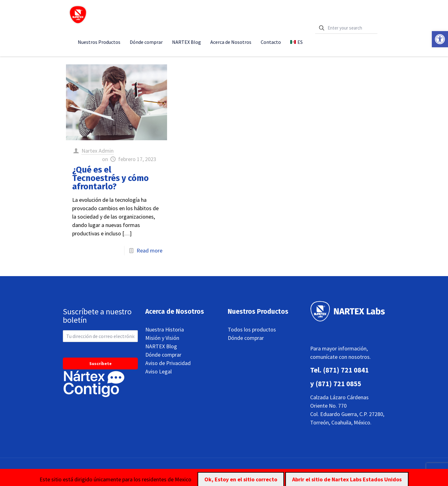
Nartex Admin (98, 151)
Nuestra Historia (165, 329)
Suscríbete (100, 363)
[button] (440, 39)
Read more (149, 250)
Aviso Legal (159, 371)
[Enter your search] (346, 28)
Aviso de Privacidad (168, 363)
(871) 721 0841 (346, 370)
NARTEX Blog (161, 346)
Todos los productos (252, 329)
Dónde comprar (163, 355)
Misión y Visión (162, 338)
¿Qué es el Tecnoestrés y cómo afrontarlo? (110, 178)
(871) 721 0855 (338, 384)
